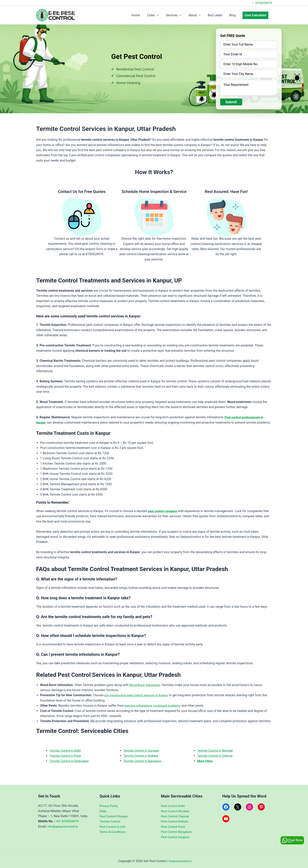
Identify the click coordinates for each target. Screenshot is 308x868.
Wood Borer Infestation (145, 685)
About (197, 15)
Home (141, 15)
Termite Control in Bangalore (143, 761)
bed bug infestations (139, 706)
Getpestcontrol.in (180, 861)
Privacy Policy (109, 806)
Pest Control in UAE (113, 827)
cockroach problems (169, 706)
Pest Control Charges (114, 816)
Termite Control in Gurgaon (142, 751)
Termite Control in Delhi (66, 751)
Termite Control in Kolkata (141, 756)
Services (177, 15)
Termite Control (110, 821)
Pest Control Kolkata (175, 821)
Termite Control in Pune (66, 756)
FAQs (103, 811)
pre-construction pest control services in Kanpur (138, 695)
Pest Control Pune (173, 827)
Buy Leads (217, 15)
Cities (157, 15)
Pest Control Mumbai (176, 811)
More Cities (205, 761)
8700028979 (261, 3)
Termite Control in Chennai (216, 756)
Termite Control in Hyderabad (70, 761)
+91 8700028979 (68, 821)
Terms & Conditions (113, 832)
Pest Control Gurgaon (176, 837)
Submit (231, 102)
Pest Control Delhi (173, 806)
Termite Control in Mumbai (216, 751)
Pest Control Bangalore (177, 832)
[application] (161, 15)
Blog (234, 15)
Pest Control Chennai (176, 816)
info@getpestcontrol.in (63, 826)
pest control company (163, 511)
